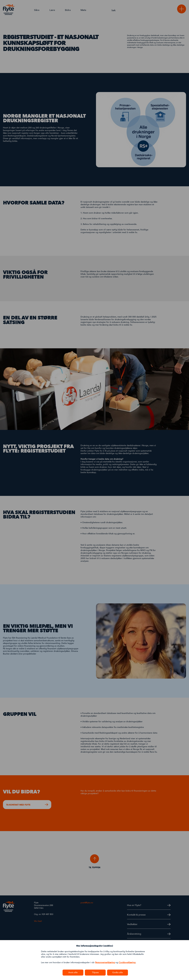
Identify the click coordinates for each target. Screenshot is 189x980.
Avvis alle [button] (73, 972)
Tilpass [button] (95, 972)
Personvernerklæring (105, 963)
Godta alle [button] (118, 972)
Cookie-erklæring (127, 963)
